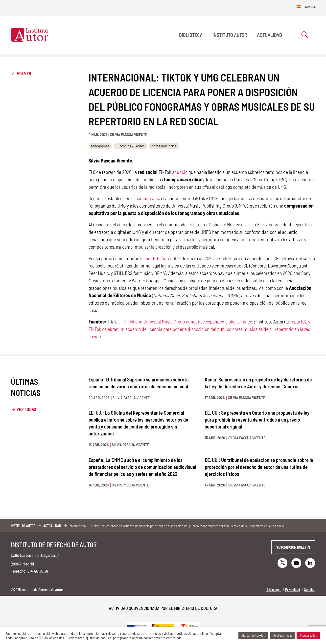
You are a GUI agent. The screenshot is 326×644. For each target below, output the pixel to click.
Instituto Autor (230, 35)
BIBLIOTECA (191, 35)
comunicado (147, 198)
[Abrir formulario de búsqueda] (305, 35)
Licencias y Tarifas (131, 146)
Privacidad (293, 590)
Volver (21, 73)
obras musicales (164, 146)
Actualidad (269, 35)
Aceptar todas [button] (308, 635)
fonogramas (100, 146)
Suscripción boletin (293, 547)
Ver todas (26, 409)
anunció (180, 172)
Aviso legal (274, 590)
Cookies (310, 590)
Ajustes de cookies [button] (253, 635)
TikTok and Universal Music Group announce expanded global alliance (187, 322)
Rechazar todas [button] (283, 635)
